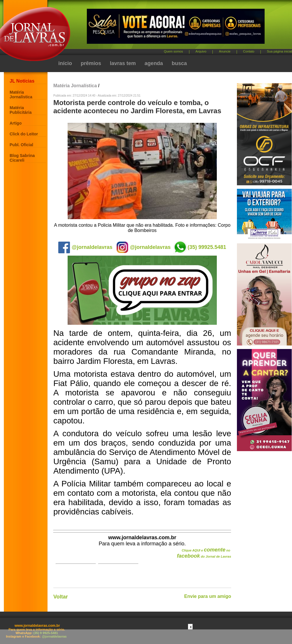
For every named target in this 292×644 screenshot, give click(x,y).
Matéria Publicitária (21, 110)
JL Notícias (22, 81)
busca (179, 63)
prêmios (91, 63)
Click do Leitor (24, 134)
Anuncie (225, 51)
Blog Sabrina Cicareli (22, 158)
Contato (249, 51)
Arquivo (201, 51)
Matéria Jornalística (21, 95)
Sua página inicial (279, 51)
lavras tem (123, 63)
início (65, 63)
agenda (154, 63)
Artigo (16, 123)
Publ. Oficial (21, 145)
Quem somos (173, 51)
